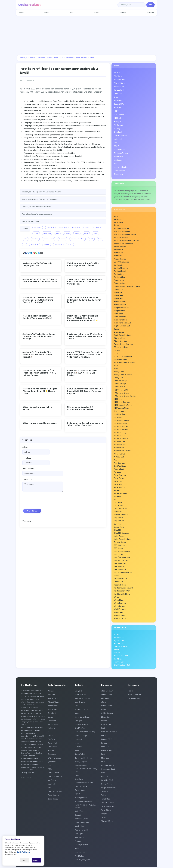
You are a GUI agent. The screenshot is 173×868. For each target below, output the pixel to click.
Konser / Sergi (107, 752)
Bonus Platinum (120, 302)
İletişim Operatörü (81, 766)
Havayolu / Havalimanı (83, 759)
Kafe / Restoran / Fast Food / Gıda (86, 771)
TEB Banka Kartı (120, 546)
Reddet (25, 860)
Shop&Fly (118, 531)
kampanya (63, 227)
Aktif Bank (118, 76)
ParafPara (38, 227)
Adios (116, 216)
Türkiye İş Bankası (121, 153)
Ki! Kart (117, 654)
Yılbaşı (104, 819)
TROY (116, 146)
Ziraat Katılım (119, 174)
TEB (116, 143)
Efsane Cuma (106, 718)
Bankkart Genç (120, 274)
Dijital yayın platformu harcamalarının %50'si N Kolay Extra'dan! (85, 424)
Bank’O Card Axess (122, 262)
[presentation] (41, 501)
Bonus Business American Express (127, 286)
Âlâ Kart (117, 225)
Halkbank (118, 108)
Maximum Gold (120, 436)
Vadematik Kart (120, 586)
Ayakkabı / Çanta (81, 711)
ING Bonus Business (122, 403)
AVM (76, 707)
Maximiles (118, 418)
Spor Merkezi (80, 838)
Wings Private (119, 607)
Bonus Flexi (119, 293)
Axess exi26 (119, 250)
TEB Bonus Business (122, 552)
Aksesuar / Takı (80, 696)
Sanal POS (50, 227)
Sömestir (105, 793)
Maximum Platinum (121, 439)
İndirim (104, 737)
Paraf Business (120, 476)
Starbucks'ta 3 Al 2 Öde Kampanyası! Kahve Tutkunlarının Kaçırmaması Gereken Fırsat (85, 282)
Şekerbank (118, 139)
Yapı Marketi (79, 857)
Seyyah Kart (119, 528)
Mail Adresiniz (28, 469)
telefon (47, 245)
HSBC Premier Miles (122, 390)
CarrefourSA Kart (121, 648)
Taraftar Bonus (120, 543)
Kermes (104, 744)
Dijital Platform (80, 729)
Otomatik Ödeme (108, 766)
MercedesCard (120, 445)
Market (77, 795)
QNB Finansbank (121, 136)
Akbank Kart (119, 222)
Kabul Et (36, 860)
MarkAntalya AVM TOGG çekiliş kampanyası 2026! (37, 264)
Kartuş (117, 651)
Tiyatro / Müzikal (108, 807)
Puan (103, 774)
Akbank (117, 73)
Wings (116, 598)
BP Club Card (119, 645)
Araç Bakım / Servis (82, 699)
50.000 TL (58, 245)
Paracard (118, 473)
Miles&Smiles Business (123, 451)
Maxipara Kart (119, 442)
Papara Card (119, 470)
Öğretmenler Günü (108, 770)
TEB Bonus (118, 549)
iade (25, 239)
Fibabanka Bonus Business (124, 363)
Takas (104, 796)
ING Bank (118, 118)
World (22, 13)
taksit (97, 227)
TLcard (117, 577)
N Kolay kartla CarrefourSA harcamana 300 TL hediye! (80, 408)
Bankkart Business (121, 268)
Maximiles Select (120, 424)
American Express (121, 238)
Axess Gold (118, 253)
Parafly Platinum (120, 494)
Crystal (117, 329)
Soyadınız (27, 458)
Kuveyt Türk (119, 122)
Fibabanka (118, 101)
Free (116, 369)
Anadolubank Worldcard (123, 244)
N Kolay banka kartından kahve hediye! (37, 408)
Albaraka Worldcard (122, 228)
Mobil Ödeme (106, 759)
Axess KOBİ (119, 256)
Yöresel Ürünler (107, 822)
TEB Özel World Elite (122, 558)
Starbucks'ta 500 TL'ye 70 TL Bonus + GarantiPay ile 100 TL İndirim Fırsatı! (40, 280)
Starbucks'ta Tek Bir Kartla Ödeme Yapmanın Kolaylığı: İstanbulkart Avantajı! (39, 336)
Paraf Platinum (120, 488)
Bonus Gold (119, 299)
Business (62, 239)
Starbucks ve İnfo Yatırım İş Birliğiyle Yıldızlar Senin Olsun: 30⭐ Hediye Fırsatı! (40, 391)
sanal (86, 233)
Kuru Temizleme (81, 788)
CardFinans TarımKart (122, 323)
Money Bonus (120, 454)
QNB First (118, 512)
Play (116, 500)
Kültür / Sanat (80, 791)
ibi (25, 245)
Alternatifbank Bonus (122, 231)
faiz (58, 233)
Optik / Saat (79, 812)
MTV (103, 763)
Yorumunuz (27, 480)
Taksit (87, 227)
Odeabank (118, 132)
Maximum (150, 13)
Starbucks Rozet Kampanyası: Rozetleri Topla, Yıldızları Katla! (37, 317)
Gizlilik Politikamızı (23, 852)
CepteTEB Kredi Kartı (122, 326)
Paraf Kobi (118, 485)
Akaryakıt (78, 692)
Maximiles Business (122, 421)
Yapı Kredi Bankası (121, 167)
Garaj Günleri (106, 725)
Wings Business (120, 604)
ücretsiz (35, 239)
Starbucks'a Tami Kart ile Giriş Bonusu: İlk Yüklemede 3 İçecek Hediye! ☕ (37, 355)
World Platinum (120, 616)
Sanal (77, 233)
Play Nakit (118, 503)
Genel (77, 752)
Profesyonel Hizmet (82, 824)
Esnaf (100, 239)
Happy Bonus (119, 372)
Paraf (72, 13)
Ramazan (105, 778)
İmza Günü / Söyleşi (109, 733)
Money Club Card (121, 657)
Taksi (95, 233)
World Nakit (119, 613)
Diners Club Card (121, 341)
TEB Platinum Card (121, 561)
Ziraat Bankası (120, 171)
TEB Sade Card (120, 564)
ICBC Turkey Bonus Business (125, 396)
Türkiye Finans (120, 150)
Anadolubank (119, 87)
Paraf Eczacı (119, 479)
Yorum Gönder (32, 511)
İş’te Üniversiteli (120, 412)
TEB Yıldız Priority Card (123, 574)
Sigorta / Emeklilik (81, 831)
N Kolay (117, 129)
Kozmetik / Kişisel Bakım (84, 784)
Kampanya (76, 227)
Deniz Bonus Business (123, 335)
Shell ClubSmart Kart (122, 666)
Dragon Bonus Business (123, 345)
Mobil (36, 233)
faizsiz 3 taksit (49, 239)
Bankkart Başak (120, 271)
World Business (120, 610)
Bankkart (123, 13)
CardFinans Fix (120, 317)
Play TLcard (119, 506)
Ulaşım (77, 850)
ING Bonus (118, 400)
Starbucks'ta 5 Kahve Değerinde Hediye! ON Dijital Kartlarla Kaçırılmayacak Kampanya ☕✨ (83, 318)
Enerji (77, 744)
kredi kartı (47, 233)
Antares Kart (119, 639)
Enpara (117, 97)
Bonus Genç (119, 296)
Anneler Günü (107, 696)
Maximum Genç (120, 433)
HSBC (116, 111)
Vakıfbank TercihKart (122, 592)
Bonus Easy (119, 290)
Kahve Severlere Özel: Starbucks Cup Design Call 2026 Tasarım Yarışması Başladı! (85, 391)
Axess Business (120, 247)
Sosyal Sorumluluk (108, 789)
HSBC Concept (120, 384)
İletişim (131, 692)
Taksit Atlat (105, 800)
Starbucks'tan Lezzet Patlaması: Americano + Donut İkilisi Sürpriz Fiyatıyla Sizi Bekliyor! (38, 300)
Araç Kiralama (80, 703)
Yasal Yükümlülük (135, 696)
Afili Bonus (118, 219)
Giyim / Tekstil (80, 755)
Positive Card (119, 663)
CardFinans (119, 314)
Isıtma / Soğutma (81, 763)
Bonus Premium (120, 305)
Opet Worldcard (120, 467)
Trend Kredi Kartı (121, 580)
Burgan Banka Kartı (122, 308)
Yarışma (104, 815)
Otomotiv (78, 816)
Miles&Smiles (119, 448)
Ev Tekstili (78, 748)
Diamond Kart (119, 338)
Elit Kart (117, 351)
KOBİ (91, 239)
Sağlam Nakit (119, 522)
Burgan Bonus (120, 311)
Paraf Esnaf (119, 482)
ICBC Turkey (119, 115)
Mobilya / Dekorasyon (83, 802)
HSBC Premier (120, 387)
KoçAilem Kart (119, 415)
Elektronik (78, 740)
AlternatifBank (119, 83)
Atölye (104, 703)
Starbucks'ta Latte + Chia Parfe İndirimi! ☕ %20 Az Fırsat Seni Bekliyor (82, 373)
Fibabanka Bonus (121, 360)
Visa (116, 164)
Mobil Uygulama (81, 799)
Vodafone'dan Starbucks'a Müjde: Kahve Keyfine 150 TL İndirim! (83, 264)
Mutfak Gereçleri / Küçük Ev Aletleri (85, 807)
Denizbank (118, 94)
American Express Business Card (127, 241)
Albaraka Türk (119, 80)
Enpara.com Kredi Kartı (123, 357)
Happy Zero (119, 378)
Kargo (77, 776)
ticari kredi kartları (78, 239)
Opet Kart (118, 660)
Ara (151, 5)
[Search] (132, 5)
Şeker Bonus (119, 537)
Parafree (117, 497)
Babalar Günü (107, 707)
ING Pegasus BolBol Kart (124, 406)
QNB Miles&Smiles (121, 516)
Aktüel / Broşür (107, 692)
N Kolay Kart (119, 457)
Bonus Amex (119, 280)
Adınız (25, 447)
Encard (117, 354)
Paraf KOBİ (35, 245)
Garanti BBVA (119, 104)
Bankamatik (119, 265)
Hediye (104, 729)
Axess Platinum (120, 259)
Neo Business (119, 464)
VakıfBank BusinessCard (123, 589)
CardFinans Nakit (121, 320)
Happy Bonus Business (123, 375)
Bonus (47, 13)
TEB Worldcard (120, 571)
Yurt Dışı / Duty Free (82, 861)
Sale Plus (118, 525)
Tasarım (78, 842)
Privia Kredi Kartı (120, 509)
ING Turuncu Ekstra (122, 409)
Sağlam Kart (119, 519)
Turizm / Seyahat (81, 846)
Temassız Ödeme (108, 804)
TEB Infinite (118, 555)
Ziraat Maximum (120, 619)
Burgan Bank (119, 90)
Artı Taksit (105, 699)
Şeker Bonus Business (123, 540)
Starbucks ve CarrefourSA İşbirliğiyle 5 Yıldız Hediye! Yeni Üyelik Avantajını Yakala (85, 336)
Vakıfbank (118, 160)
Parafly (117, 491)
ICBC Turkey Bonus (122, 393)
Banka (116, 66)
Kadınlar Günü (107, 740)
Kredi (103, 755)
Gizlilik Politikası (134, 699)
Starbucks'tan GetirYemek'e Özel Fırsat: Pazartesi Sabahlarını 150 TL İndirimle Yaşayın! (39, 373)
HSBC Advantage (121, 381)
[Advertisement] (86, 35)
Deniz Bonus (119, 332)
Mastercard (119, 125)
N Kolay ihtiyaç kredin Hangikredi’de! (40, 423)
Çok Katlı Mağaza (81, 725)
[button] (26, 253)
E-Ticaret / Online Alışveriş (85, 733)
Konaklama (79, 780)
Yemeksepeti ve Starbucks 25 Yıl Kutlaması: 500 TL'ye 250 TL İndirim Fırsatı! (84, 300)
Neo (116, 461)
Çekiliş (104, 711)
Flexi (116, 366)
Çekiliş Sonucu (107, 714)
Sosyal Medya (107, 785)
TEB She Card (120, 567)
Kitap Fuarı (105, 748)
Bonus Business (120, 283)
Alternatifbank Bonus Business (126, 235)
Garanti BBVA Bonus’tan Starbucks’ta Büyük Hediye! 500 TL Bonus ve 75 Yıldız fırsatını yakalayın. (85, 355)
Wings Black (119, 601)
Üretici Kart (118, 583)
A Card (117, 636)
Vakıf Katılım (119, 157)
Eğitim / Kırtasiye (81, 737)
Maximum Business (121, 427)
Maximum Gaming (121, 430)
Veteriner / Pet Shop (82, 853)
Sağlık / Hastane (81, 827)
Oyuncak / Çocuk (81, 820)
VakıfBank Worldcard (122, 595)
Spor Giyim (79, 835)
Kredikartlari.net (29, 5)
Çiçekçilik (78, 722)
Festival (104, 722)
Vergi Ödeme (106, 811)
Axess (97, 13)
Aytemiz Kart (119, 642)
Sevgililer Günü (107, 781)
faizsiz (70, 245)
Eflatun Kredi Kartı (121, 348)
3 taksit (67, 233)
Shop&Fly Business (122, 534)
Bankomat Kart (120, 277)
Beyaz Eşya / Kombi (82, 718)
